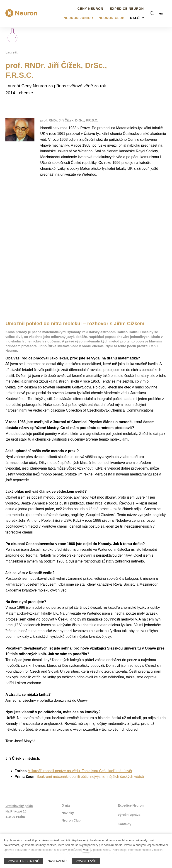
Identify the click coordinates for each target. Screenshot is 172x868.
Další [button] (137, 10)
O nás (66, 802)
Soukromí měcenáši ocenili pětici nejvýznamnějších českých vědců (90, 773)
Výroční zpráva (129, 811)
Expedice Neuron (131, 802)
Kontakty (124, 820)
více (86, 850)
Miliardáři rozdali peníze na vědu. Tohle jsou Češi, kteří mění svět (80, 767)
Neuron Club (71, 816)
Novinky (68, 809)
